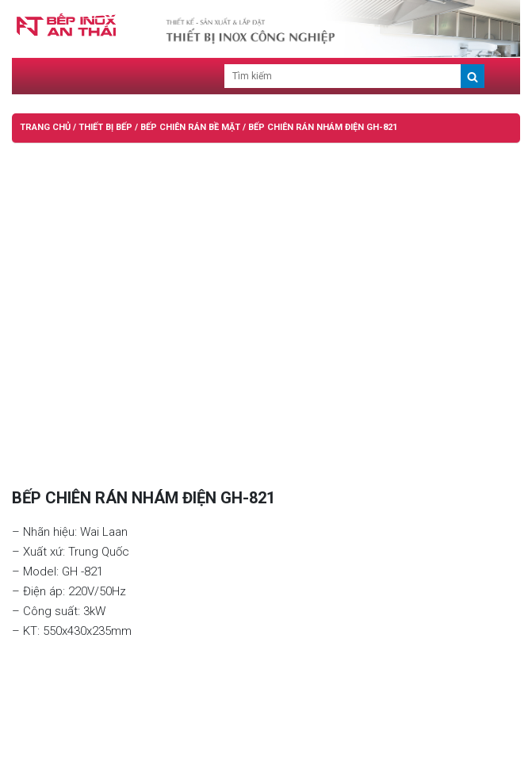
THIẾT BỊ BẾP (105, 127)
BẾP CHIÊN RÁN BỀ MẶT (190, 127)
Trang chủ (45, 127)
